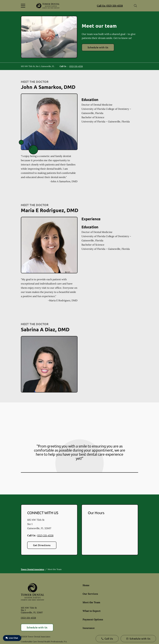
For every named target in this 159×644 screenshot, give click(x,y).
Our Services (90, 594)
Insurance (89, 628)
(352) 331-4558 (76, 66)
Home (86, 585)
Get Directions (42, 545)
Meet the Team (91, 602)
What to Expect (92, 611)
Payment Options (93, 619)
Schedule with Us (98, 47)
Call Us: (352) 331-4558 (110, 6)
